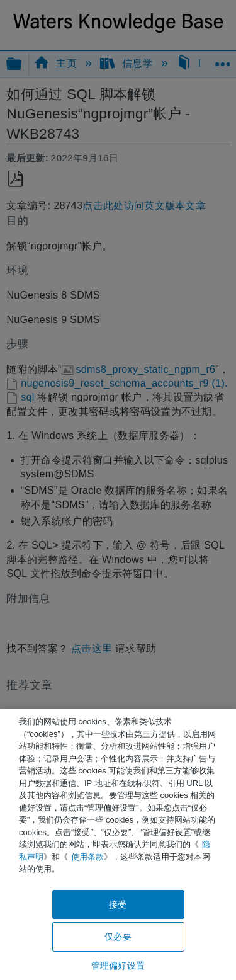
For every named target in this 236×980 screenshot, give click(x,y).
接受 (118, 904)
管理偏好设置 (118, 966)
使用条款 (87, 857)
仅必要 (118, 937)
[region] (118, 845)
